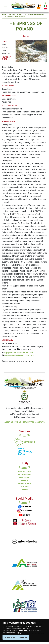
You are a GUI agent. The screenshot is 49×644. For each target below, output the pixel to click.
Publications (24, 471)
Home (4, 15)
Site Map (25, 486)
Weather (25, 442)
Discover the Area (16, 15)
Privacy (25, 480)
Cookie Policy (23, 631)
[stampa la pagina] (25, 36)
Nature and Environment (35, 15)
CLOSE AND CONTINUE (16, 637)
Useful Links (25, 477)
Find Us (18, 422)
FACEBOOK (24, 507)
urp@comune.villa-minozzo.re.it (19, 352)
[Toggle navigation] (6, 6)
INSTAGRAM (24, 511)
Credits (24, 489)
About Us (9, 422)
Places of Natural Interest (15, 17)
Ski (24, 452)
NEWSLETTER (28, 422)
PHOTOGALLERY (24, 474)
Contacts (40, 422)
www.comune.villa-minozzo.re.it (19, 355)
